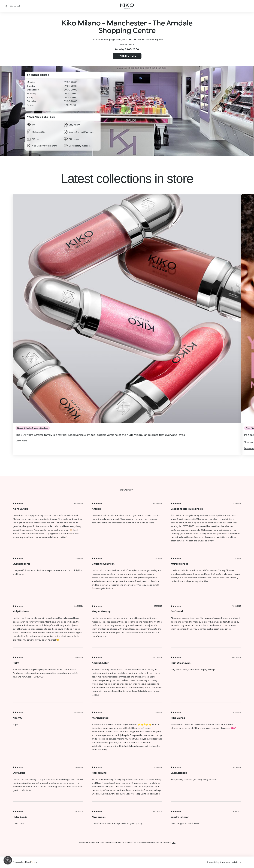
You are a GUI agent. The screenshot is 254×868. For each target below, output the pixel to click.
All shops (237, 862)
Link (173, 842)
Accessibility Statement (218, 862)
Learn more (21, 441)
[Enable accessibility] (8, 860)
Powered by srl (25, 862)
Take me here (127, 56)
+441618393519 (127, 44)
